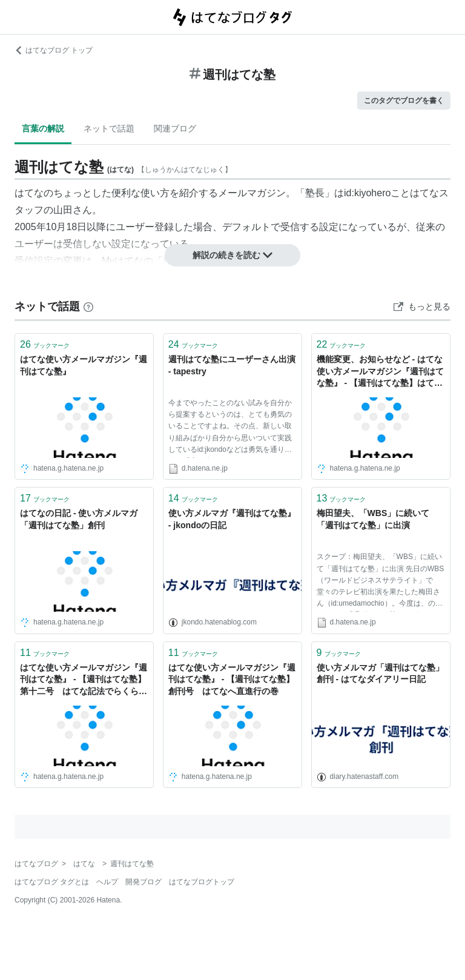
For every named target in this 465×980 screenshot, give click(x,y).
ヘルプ (107, 882)
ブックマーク (45, 344)
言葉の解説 (43, 128)
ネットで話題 (109, 128)
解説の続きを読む (232, 255)
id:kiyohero (367, 193)
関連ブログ (175, 128)
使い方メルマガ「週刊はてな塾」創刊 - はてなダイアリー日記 (380, 674)
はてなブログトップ (202, 882)
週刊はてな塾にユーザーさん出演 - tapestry (232, 365)
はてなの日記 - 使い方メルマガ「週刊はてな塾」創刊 (79, 519)
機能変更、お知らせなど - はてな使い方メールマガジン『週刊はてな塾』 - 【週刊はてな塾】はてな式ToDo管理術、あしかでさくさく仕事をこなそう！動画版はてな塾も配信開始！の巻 (380, 372)
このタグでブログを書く (404, 101)
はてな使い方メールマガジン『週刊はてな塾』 (84, 365)
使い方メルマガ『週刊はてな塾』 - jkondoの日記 (232, 519)
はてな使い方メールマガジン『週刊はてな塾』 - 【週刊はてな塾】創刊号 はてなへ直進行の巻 (232, 679)
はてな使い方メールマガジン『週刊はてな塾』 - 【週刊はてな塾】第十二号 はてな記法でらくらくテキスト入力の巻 (84, 680)
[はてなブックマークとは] (88, 306)
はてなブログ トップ (54, 50)
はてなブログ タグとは (52, 882)
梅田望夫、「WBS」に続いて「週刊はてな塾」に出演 (373, 519)
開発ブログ (143, 882)
